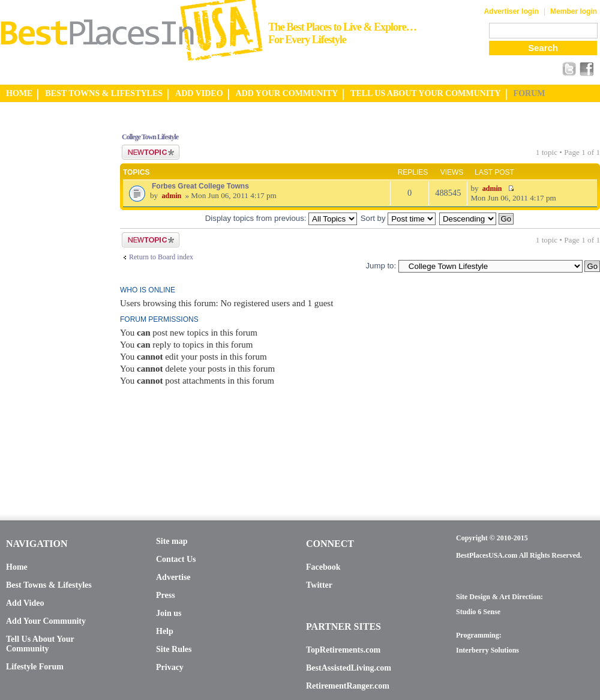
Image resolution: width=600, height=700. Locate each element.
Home (17, 567)
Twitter (319, 585)
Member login (574, 11)
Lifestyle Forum (35, 667)
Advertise (173, 577)
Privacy (170, 667)
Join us (169, 613)
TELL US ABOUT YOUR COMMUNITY (425, 93)
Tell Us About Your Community (40, 644)
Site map (172, 541)
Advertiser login (511, 11)
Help (165, 631)
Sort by (398, 218)
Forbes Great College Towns (200, 186)
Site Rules (174, 649)
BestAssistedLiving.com (349, 668)
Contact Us (176, 559)
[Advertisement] (48, 302)
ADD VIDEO (199, 93)
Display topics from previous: (281, 218)
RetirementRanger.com (348, 686)
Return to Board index (161, 257)
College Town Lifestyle (150, 137)
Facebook (323, 567)
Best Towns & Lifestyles (49, 585)
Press (166, 595)
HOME (19, 93)
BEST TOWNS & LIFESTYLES (104, 93)
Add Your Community (46, 621)
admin (171, 196)
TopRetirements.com (343, 650)
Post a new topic (151, 152)
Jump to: (381, 266)
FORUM (529, 93)
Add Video (25, 603)
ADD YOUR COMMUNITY (287, 93)
